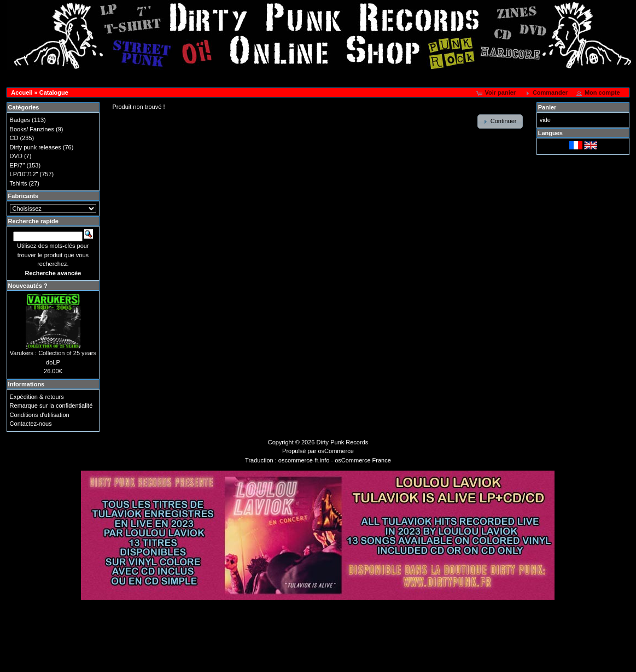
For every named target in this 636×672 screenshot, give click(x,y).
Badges (20, 120)
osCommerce (336, 451)
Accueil (22, 92)
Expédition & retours (37, 397)
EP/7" (17, 165)
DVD (16, 156)
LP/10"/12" (24, 174)
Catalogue (54, 92)
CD (14, 138)
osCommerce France (363, 460)
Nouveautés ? (28, 286)
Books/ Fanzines (32, 129)
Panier (547, 107)
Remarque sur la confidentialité (51, 405)
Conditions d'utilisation (40, 415)
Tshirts (19, 183)
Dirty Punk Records (343, 442)
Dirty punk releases (36, 147)
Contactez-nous (31, 424)
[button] (497, 93)
